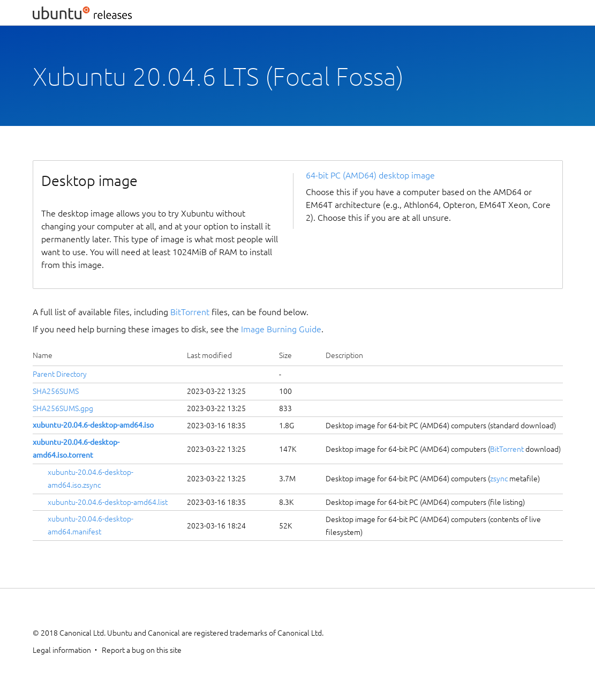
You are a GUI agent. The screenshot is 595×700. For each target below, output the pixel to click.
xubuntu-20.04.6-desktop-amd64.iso (93, 425)
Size (285, 355)
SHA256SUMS (56, 391)
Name (43, 355)
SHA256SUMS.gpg (63, 408)
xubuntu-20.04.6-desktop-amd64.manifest (91, 525)
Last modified (209, 355)
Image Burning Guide (281, 329)
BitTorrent (190, 312)
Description (344, 355)
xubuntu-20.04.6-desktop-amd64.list (108, 502)
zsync (499, 479)
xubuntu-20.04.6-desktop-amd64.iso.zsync (91, 479)
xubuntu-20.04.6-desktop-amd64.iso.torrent (76, 449)
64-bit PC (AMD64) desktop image (370, 175)
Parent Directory (60, 374)
